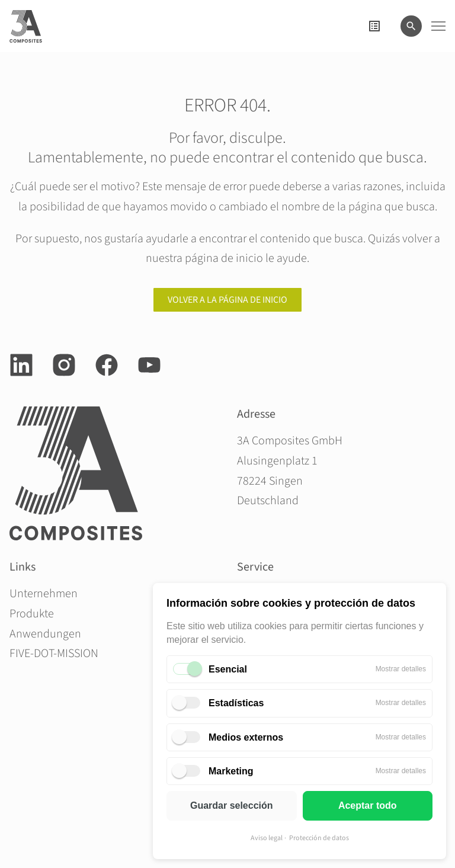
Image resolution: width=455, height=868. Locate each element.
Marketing (231, 771)
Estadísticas (236, 703)
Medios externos (246, 737)
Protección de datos (319, 838)
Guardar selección (232, 805)
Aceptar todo (368, 805)
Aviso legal (267, 838)
